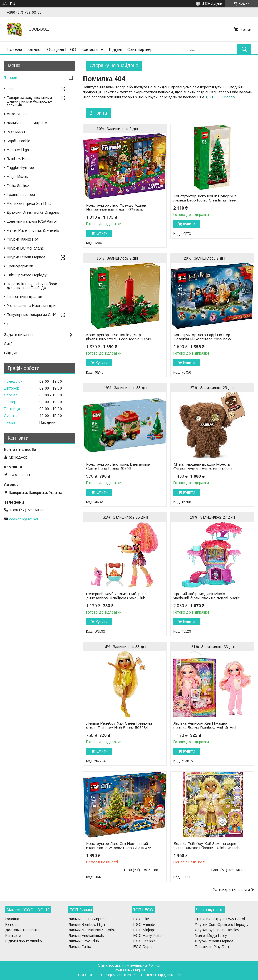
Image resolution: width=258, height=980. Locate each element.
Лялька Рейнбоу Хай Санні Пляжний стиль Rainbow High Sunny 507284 (119, 725)
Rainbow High (18, 159)
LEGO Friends (222, 97)
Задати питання (18, 334)
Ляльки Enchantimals (86, 936)
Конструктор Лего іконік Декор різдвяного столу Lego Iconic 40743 (119, 337)
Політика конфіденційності (161, 975)
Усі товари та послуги (231, 889)
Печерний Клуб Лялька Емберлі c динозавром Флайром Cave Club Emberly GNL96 (116, 598)
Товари (11, 78)
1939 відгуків (212, 4)
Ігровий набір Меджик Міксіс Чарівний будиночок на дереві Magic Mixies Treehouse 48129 (207, 598)
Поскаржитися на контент (120, 975)
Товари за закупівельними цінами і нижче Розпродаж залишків (29, 101)
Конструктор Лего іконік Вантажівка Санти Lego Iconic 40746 (118, 466)
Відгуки (115, 49)
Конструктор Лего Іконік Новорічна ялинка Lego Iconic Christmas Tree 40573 (205, 200)
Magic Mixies (17, 177)
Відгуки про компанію (24, 941)
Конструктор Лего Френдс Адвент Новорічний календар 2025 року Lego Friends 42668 (117, 210)
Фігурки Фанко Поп (23, 239)
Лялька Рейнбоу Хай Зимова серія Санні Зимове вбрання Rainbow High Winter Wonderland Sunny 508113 (207, 848)
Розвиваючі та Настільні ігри (31, 306)
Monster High (18, 150)
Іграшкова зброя (21, 195)
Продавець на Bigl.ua (129, 970)
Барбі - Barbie (18, 141)
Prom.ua (154, 966)
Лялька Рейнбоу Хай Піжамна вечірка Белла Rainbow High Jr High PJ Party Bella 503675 (205, 728)
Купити (102, 233)
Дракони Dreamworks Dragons (33, 212)
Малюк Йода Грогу (211, 936)
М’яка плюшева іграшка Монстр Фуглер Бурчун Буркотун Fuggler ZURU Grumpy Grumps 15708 (203, 469)
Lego (11, 89)
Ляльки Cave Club (84, 941)
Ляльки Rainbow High (87, 924)
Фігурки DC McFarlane (25, 248)
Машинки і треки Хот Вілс (29, 203)
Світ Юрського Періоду (27, 275)
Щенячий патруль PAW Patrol (32, 221)
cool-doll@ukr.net (24, 519)
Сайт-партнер (140, 49)
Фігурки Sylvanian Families (217, 930)
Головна (14, 49)
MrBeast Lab (17, 114)
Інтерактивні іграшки (24, 297)
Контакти (90, 49)
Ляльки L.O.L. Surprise (88, 919)
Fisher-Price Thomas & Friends (33, 230)
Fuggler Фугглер (20, 168)
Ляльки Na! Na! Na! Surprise (92, 930)
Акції (8, 344)
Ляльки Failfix (80, 947)
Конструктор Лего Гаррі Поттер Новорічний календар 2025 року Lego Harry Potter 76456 (202, 339)
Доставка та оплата (23, 930)
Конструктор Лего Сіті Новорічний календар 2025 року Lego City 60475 (119, 846)
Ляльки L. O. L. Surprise (27, 123)
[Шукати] (244, 49)
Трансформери (20, 266)
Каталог (35, 49)
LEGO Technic (144, 941)
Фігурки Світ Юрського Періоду (222, 924)
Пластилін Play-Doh (212, 947)
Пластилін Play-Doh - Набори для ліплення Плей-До (32, 286)
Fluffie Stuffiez (18, 186)
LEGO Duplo (142, 947)
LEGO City (140, 919)
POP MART (16, 132)
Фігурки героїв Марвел (214, 941)
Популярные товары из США (31, 315)
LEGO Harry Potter (147, 936)
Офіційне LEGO (62, 49)
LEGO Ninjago (143, 930)
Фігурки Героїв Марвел (26, 257)
